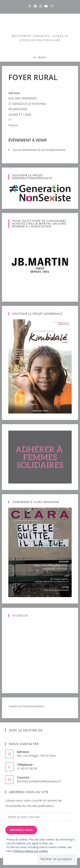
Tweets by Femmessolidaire (26, 706)
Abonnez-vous (21, 830)
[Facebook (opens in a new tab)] (35, 6)
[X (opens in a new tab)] (30, 6)
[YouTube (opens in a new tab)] (46, 6)
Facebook (20, 615)
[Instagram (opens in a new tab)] (41, 6)
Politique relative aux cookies (31, 851)
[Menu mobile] (40, 57)
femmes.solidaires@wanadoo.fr (39, 781)
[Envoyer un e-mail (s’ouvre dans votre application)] (51, 6)
